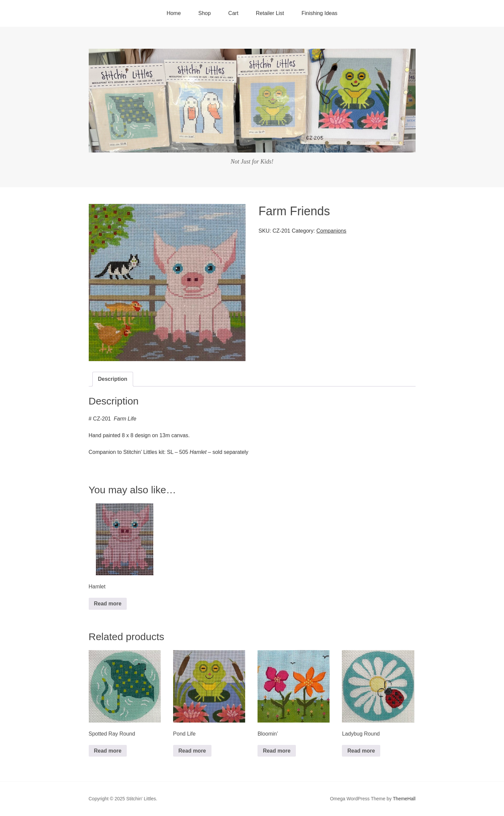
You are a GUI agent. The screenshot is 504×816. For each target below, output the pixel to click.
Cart (233, 13)
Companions (332, 231)
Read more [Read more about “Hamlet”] (108, 604)
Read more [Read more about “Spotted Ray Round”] (108, 751)
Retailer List (270, 13)
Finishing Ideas (320, 13)
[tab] (113, 379)
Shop (205, 13)
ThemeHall (404, 799)
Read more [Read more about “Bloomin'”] (277, 751)
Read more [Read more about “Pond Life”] (192, 751)
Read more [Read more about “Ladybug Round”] (361, 751)
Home (174, 13)
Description (113, 379)
